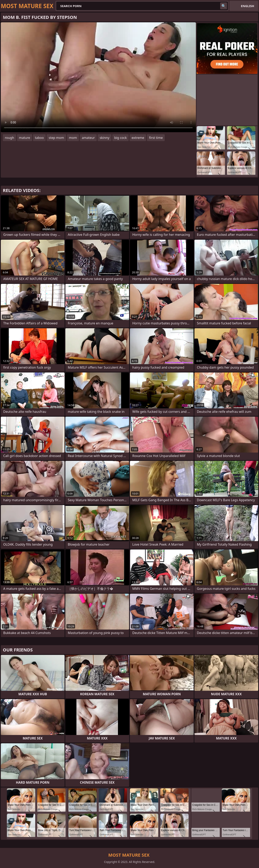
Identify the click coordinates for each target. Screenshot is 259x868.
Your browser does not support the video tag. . (98, 77)
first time (156, 138)
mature (25, 138)
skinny (104, 138)
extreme (138, 138)
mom (73, 138)
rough (10, 138)
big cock (121, 138)
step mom (56, 138)
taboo (39, 138)
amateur (88, 138)
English (248, 6)
